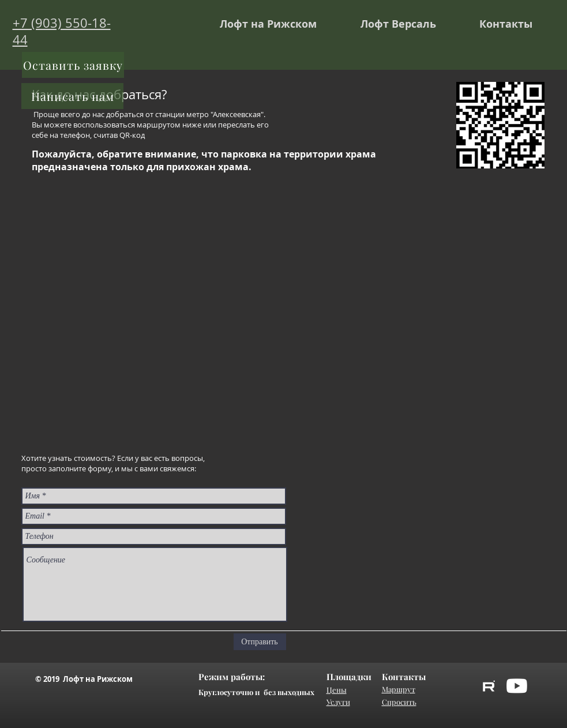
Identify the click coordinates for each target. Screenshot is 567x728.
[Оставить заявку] (73, 65)
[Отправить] (260, 642)
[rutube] (489, 686)
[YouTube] (517, 686)
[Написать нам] (72, 96)
